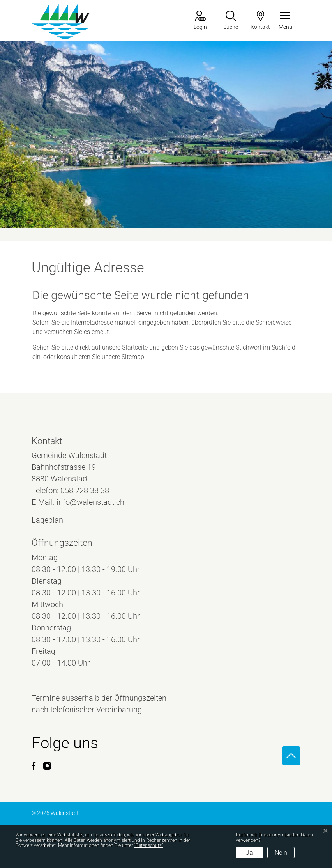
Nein (281, 853)
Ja (249, 853)
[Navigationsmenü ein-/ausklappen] (285, 21)
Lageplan (55, 520)
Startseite (135, 347)
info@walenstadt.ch (90, 502)
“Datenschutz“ (149, 845)
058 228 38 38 (85, 490)
